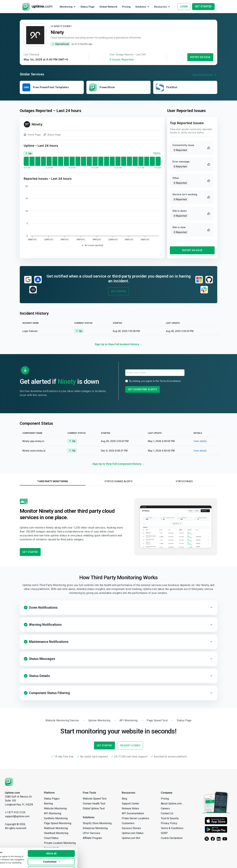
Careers (165, 808)
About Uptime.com (171, 804)
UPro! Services (92, 833)
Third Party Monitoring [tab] (53, 481)
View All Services (205, 75)
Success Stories (131, 828)
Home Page (32, 135)
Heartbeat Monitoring (56, 833)
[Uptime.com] (9, 782)
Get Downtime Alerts (143, 389)
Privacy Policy (169, 823)
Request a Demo (130, 745)
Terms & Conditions (170, 381)
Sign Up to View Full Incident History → (119, 344)
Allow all (81, 846)
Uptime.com (12, 793)
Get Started (119, 291)
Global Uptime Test (94, 808)
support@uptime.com (17, 816)
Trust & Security (170, 818)
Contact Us (167, 813)
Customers (128, 823)
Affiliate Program (92, 838)
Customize (81, 854)
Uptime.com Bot (131, 838)
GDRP (164, 833)
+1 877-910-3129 (15, 812)
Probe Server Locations (135, 818)
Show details (12, 862)
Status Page (52, 135)
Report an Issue (200, 57)
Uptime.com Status (133, 833)
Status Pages (52, 799)
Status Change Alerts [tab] (118, 481)
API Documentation (133, 813)
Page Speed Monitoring (58, 823)
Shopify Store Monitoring (97, 823)
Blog (124, 799)
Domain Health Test (94, 804)
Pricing (165, 799)
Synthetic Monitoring (56, 818)
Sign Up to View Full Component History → (119, 464)
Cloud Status (51, 838)
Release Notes (130, 808)
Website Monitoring (55, 808)
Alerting (48, 804)
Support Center (130, 804)
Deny (81, 862)
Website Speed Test (95, 799)
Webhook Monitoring (56, 828)
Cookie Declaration (172, 838)
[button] (118, 608)
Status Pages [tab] (184, 481)
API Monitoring (53, 813)
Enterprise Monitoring (95, 828)
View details (200, 441)
